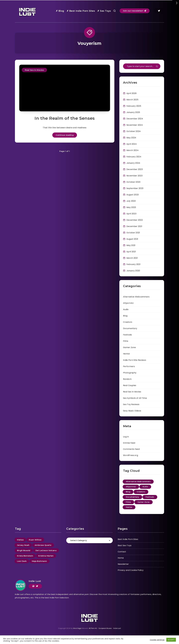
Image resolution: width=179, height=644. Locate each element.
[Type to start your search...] (142, 66)
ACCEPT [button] (171, 640)
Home (121, 558)
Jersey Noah (23, 545)
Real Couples (130, 385)
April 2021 (131, 252)
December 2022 (135, 220)
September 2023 (135, 188)
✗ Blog (60, 11)
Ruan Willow (35, 540)
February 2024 (134, 157)
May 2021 (131, 245)
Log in (126, 437)
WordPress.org (131, 455)
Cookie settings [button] (157, 640)
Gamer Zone (129, 347)
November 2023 (134, 176)
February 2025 (134, 106)
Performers (129, 366)
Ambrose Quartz (43, 545)
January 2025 (133, 112)
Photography (130, 373)
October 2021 (133, 233)
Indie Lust (35, 581)
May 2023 (131, 207)
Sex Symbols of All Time (135, 398)
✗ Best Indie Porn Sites (81, 11)
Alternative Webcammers (136, 297)
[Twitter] (159, 11)
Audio (126, 309)
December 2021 (134, 226)
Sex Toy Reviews (131, 404)
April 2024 (132, 144)
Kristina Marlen (46, 556)
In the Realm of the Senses (65, 118)
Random (127, 379)
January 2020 (133, 271)
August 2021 (132, 239)
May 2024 (131, 138)
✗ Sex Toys (104, 11)
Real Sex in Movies (34, 70)
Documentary (130, 328)
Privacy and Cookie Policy (131, 570)
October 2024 (134, 131)
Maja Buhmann (39, 561)
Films (126, 341)
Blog (125, 316)
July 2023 (131, 201)
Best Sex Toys (125, 545)
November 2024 (135, 125)
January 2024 (133, 163)
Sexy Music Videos (132, 411)
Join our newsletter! (135, 11)
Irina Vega (77, 628)
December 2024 (135, 119)
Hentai (126, 354)
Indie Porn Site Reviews (135, 360)
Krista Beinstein (25, 556)
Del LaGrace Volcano (46, 550)
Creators (128, 322)
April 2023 (131, 214)
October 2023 (133, 182)
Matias (20, 540)
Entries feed (129, 443)
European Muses (105, 628)
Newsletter (123, 564)
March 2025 (132, 100)
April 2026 (131, 93)
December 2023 (135, 169)
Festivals (127, 335)
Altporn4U (128, 303)
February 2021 (133, 264)
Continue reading (65, 135)
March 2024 (132, 150)
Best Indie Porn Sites (128, 539)
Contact (122, 552)
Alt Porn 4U (93, 628)
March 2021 (132, 258)
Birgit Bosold (24, 550)
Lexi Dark (22, 561)
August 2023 (133, 195)
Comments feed (131, 449)
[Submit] (157, 67)
